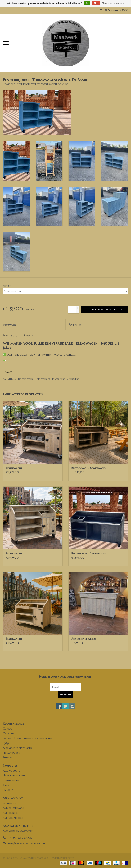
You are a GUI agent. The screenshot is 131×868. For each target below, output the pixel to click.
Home (6, 84)
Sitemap (8, 757)
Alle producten (12, 771)
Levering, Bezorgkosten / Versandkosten (27, 738)
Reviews (75, 325)
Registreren (10, 803)
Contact (8, 729)
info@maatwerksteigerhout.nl (27, 843)
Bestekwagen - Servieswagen (89, 468)
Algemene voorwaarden (17, 748)
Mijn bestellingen (13, 808)
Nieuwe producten (14, 775)
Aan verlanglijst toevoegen (18, 379)
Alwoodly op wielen (84, 639)
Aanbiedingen (11, 780)
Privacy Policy (11, 753)
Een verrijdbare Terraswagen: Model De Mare (40, 84)
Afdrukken (75, 379)
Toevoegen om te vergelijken (51, 379)
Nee (96, 3)
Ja (87, 3)
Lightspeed (69, 858)
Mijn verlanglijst (13, 818)
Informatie (9, 325)
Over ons (8, 733)
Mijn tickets (10, 813)
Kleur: (7, 286)
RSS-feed (8, 790)
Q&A (6, 743)
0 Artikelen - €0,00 (114, 10)
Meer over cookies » (113, 3)
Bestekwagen (14, 468)
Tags (6, 785)
